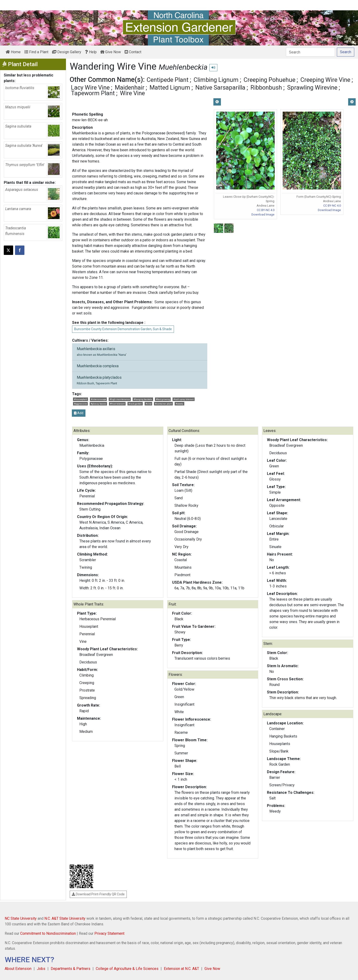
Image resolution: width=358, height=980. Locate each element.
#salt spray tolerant (184, 399)
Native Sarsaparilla (220, 87)
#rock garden (135, 404)
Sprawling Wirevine (312, 87)
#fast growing (163, 399)
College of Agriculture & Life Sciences (127, 969)
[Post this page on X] (8, 250)
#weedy (179, 404)
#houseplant (81, 399)
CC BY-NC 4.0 (266, 210)
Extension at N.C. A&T (181, 969)
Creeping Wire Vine (325, 80)
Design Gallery (67, 52)
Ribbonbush (266, 87)
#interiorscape (98, 399)
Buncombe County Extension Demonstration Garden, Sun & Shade (123, 329)
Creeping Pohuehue (269, 80)
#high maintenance (120, 399)
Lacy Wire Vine (90, 87)
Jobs (41, 969)
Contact (133, 52)
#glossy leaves (98, 404)
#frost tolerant (117, 404)
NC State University (21, 918)
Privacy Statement (109, 933)
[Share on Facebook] (20, 250)
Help (91, 52)
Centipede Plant (168, 80)
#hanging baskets (143, 399)
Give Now (111, 52)
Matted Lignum (170, 87)
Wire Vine (132, 93)
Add (79, 413)
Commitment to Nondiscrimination (48, 933)
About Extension (18, 969)
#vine (148, 404)
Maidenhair (130, 87)
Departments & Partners (71, 969)
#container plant (163, 404)
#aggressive (80, 404)
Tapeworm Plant (93, 93)
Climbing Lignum (216, 80)
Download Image (263, 214)
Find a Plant (36, 52)
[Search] (310, 52)
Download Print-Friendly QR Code (98, 894)
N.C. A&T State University (65, 918)
